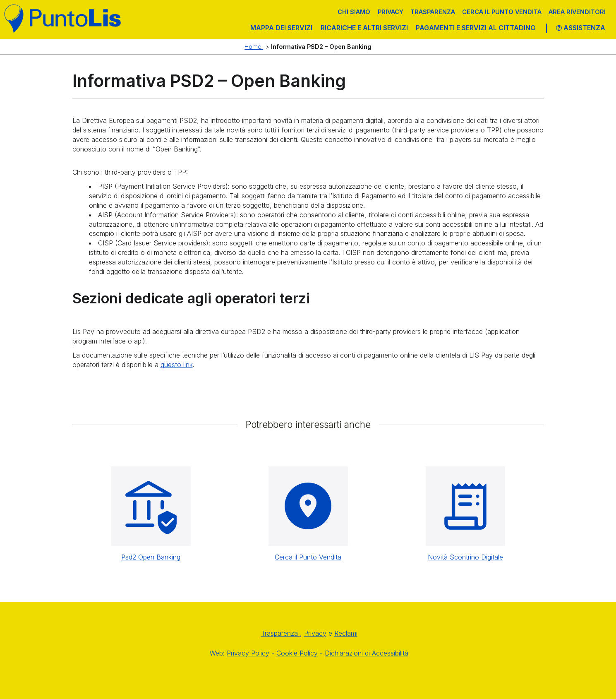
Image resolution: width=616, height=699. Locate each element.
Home (254, 47)
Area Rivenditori (577, 12)
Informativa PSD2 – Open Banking (321, 47)
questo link (177, 365)
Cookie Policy (297, 653)
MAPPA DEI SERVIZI (281, 28)
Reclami (346, 633)
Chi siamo (354, 12)
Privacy (391, 12)
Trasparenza (433, 12)
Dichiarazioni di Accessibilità (367, 653)
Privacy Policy (248, 653)
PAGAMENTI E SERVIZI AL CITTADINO (476, 28)
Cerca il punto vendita (502, 12)
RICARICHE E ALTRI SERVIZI (364, 28)
